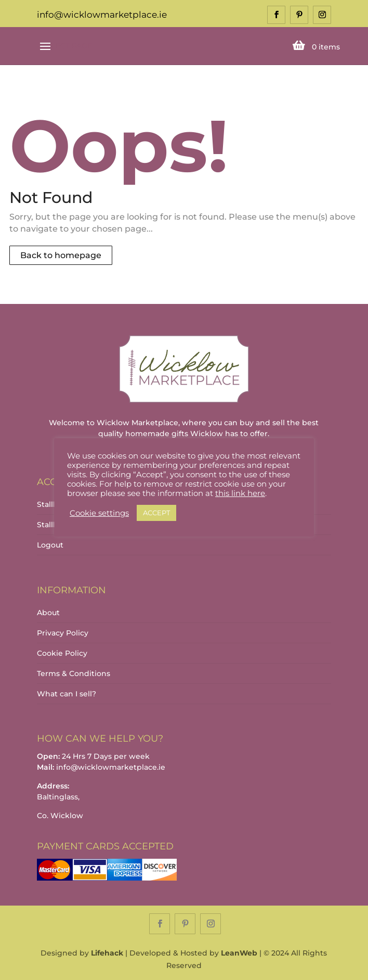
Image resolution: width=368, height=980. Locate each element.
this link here (240, 493)
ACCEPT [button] (156, 513)
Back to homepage (61, 255)
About (48, 613)
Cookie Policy (62, 653)
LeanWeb (239, 953)
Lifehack (107, 953)
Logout (50, 545)
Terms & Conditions (74, 673)
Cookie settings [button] (99, 513)
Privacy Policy (63, 633)
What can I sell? (67, 694)
